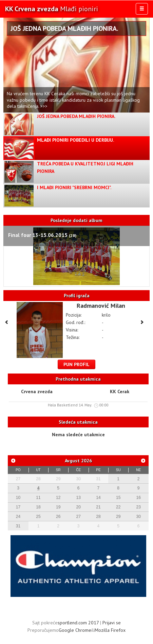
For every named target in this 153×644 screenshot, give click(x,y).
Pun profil (76, 364)
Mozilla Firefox (110, 630)
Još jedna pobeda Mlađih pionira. (64, 28)
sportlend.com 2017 (78, 623)
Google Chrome (75, 630)
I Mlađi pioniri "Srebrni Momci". (74, 187)
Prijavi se (112, 623)
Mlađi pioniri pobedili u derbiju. (75, 140)
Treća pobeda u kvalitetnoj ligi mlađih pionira (85, 167)
